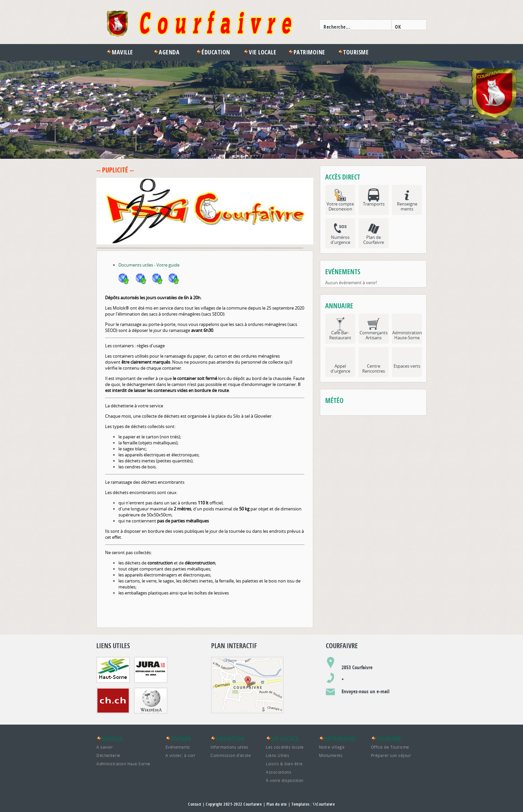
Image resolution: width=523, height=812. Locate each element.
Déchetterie (108, 755)
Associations (279, 772)
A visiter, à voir (181, 755)
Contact (195, 804)
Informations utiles (229, 747)
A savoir (105, 747)
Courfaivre (253, 804)
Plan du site (277, 804)
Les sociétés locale (285, 747)
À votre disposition (285, 780)
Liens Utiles (278, 755)
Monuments (331, 755)
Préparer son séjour (391, 755)
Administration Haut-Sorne (123, 764)
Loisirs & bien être (284, 764)
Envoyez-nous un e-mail (366, 691)
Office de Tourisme (390, 747)
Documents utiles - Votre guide (149, 265)
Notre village (332, 747)
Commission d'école (231, 755)
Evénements (178, 747)
